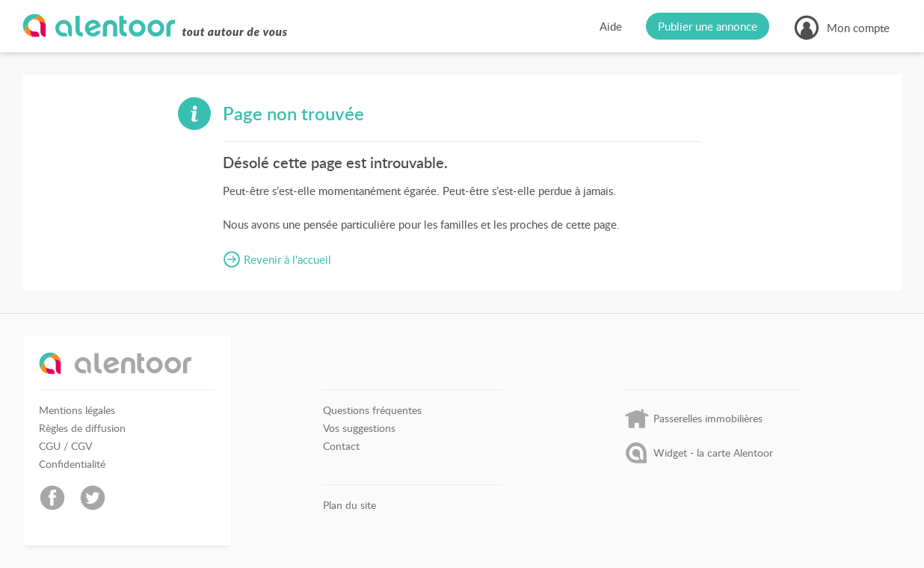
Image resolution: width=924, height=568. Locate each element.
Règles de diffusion (82, 428)
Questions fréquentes (372, 410)
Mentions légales (77, 410)
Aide (611, 26)
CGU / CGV (65, 446)
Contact (341, 446)
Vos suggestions (359, 428)
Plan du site (349, 505)
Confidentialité (72, 464)
